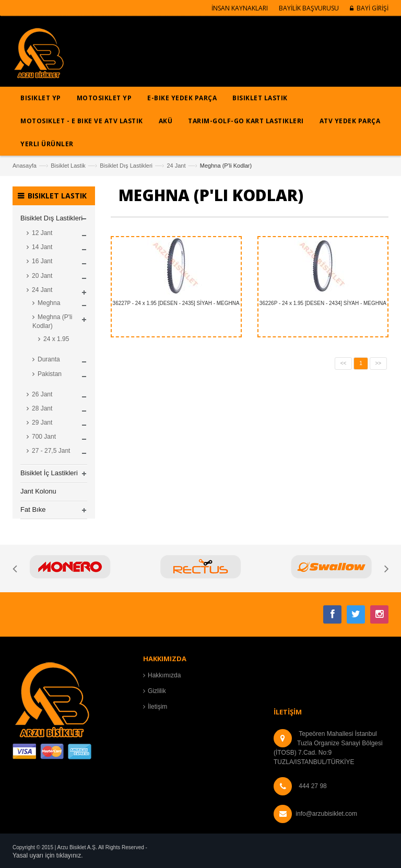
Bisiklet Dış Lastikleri (126, 166)
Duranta (49, 359)
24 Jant (176, 166)
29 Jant (42, 423)
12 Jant (42, 233)
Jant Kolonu (38, 491)
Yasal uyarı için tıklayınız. (48, 855)
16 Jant (42, 261)
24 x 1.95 (56, 339)
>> (379, 363)
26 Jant (42, 394)
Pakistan (50, 374)
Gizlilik (157, 691)
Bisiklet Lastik (68, 166)
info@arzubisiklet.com (326, 814)
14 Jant (42, 247)
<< (344, 363)
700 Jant (44, 437)
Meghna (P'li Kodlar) (52, 321)
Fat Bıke (33, 509)
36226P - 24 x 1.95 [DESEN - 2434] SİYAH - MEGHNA (323, 303)
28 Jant (42, 408)
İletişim (157, 707)
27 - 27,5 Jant (51, 451)
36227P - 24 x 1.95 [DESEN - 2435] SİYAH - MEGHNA (176, 303)
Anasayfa (25, 166)
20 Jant (42, 276)
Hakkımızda (164, 675)
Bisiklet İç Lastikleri (49, 473)
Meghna (49, 303)
